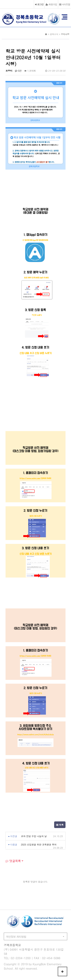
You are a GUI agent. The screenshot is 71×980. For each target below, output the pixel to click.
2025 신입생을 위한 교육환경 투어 (39, 844)
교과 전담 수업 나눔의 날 (34, 836)
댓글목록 (13, 861)
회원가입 (51, 4)
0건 (18, 71)
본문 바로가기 (0, 0)
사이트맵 (65, 4)
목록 (60, 825)
